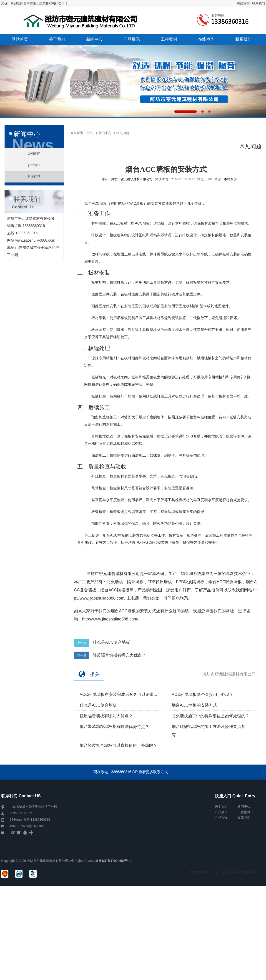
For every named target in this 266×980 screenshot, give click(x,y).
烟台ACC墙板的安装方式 (133, 611)
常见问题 (123, 133)
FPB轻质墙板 (160, 582)
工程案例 (244, 812)
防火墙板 (115, 582)
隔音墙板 (135, 582)
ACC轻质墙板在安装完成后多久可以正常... (118, 695)
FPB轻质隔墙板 (190, 582)
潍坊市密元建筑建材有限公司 (132, 179)
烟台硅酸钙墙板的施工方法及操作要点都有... (208, 731)
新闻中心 (105, 133)
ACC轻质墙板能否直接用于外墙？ (203, 695)
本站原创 (230, 179)
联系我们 (258, 3)
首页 (90, 133)
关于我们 (221, 806)
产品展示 (221, 812)
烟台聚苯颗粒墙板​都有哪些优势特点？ (114, 727)
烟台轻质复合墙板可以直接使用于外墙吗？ (118, 745)
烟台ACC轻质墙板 (225, 582)
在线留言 (243, 3)
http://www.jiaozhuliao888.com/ (110, 619)
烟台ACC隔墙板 (115, 590)
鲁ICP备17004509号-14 (116, 861)
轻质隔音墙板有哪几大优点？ (119, 655)
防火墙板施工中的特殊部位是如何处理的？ (211, 716)
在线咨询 (221, 818)
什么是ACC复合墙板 (111, 642)
